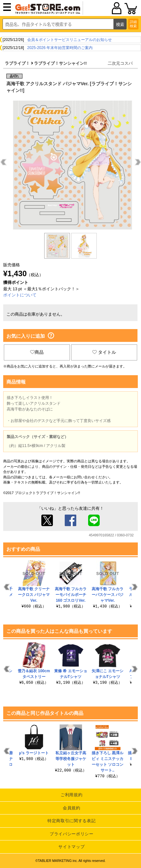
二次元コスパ (120, 63)
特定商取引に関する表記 (71, 821)
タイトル (104, 352)
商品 (37, 352)
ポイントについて (20, 295)
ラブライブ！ (17, 63)
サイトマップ (71, 847)
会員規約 (72, 808)
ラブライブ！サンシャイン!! (60, 63)
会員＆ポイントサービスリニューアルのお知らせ (70, 40)
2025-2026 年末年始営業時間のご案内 (60, 48)
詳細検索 (133, 24)
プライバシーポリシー (72, 834)
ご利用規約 (71, 795)
